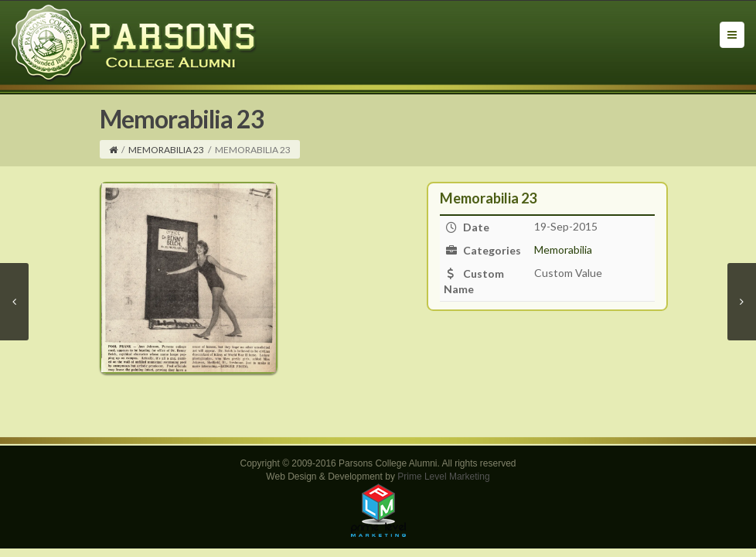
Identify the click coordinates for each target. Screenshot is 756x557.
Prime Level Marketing (443, 477)
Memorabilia (563, 249)
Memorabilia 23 (166, 150)
